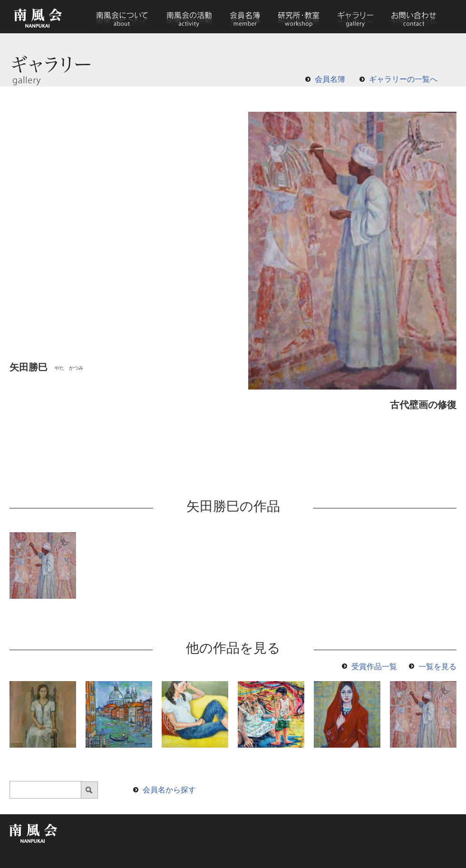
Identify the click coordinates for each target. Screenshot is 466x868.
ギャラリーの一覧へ (403, 79)
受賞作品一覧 (374, 667)
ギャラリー (355, 17)
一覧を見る (437, 667)
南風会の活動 (189, 17)
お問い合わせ (413, 17)
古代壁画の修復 (423, 405)
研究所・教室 (299, 17)
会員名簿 (245, 17)
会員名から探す (169, 790)
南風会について (122, 17)
